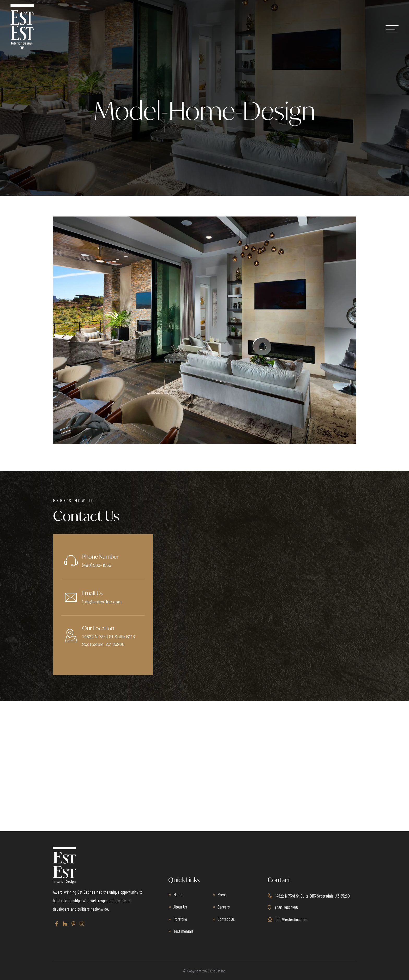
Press (222, 894)
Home (178, 894)
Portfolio (180, 919)
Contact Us (226, 919)
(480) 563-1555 (97, 565)
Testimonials (184, 931)
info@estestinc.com (102, 602)
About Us (180, 907)
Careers (224, 907)
